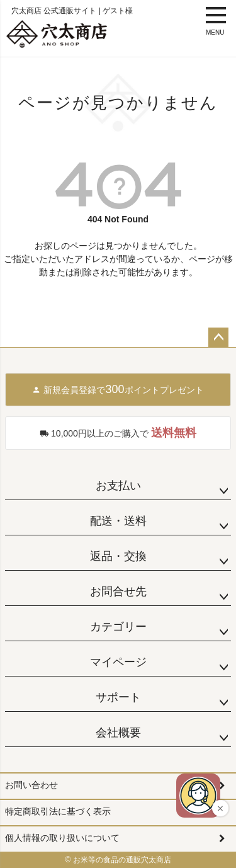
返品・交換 (118, 556)
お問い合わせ (31, 785)
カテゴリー (118, 627)
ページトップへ (218, 338)
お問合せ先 (118, 591)
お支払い (118, 486)
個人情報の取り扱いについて (62, 838)
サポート (118, 697)
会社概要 (118, 733)
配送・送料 (118, 521)
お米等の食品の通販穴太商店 (122, 860)
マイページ (118, 662)
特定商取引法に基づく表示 (58, 811)
